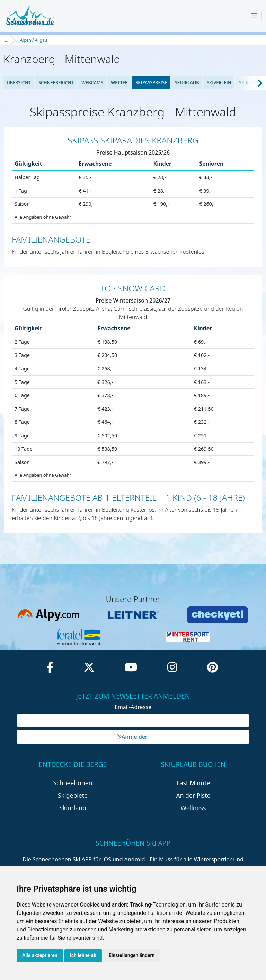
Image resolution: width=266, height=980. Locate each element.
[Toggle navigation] (254, 16)
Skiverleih (219, 82)
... (7, 40)
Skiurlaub (187, 82)
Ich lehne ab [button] (83, 955)
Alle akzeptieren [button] (40, 955)
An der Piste (193, 795)
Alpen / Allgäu (34, 40)
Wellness (193, 808)
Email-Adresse (133, 707)
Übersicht (19, 82)
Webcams (92, 82)
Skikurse (249, 82)
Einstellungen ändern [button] (132, 955)
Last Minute (193, 783)
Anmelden (133, 737)
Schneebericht (56, 82)
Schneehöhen (73, 783)
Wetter (119, 82)
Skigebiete (73, 795)
